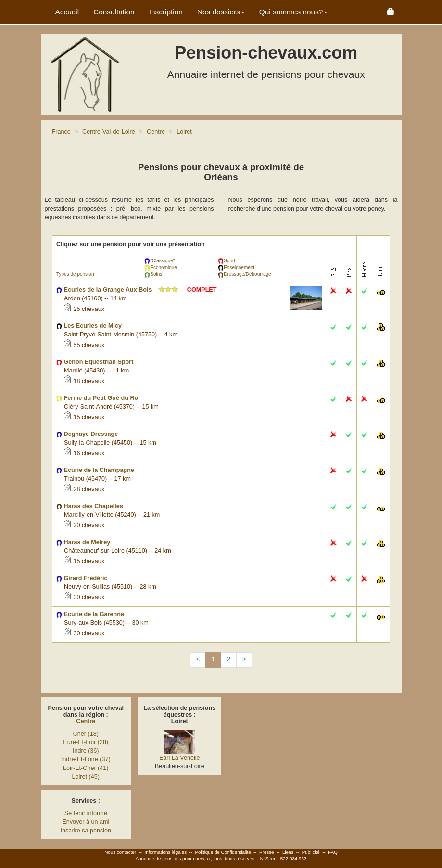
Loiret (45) (86, 777)
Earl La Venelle (180, 758)
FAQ (333, 852)
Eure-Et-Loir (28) (86, 742)
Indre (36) (86, 751)
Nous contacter (120, 852)
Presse (267, 852)
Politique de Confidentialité (223, 852)
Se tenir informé (86, 813)
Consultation (114, 12)
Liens (288, 852)
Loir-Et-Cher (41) (86, 768)
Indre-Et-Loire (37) (86, 759)
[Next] (244, 660)
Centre (86, 721)
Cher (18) (86, 734)
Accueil (67, 12)
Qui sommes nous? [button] (294, 12)
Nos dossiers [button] (221, 12)
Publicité (311, 852)
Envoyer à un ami (86, 822)
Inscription (166, 12)
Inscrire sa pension (86, 831)
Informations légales (165, 852)
